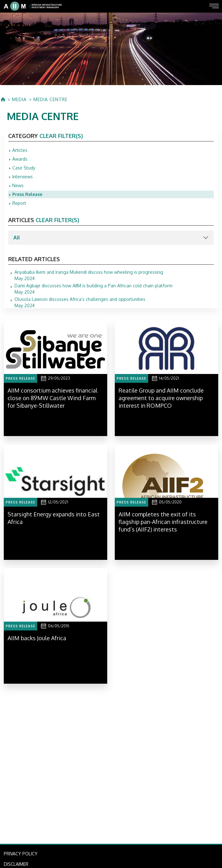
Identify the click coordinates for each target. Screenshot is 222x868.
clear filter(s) (61, 136)
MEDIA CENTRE (50, 100)
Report (19, 203)
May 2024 (89, 275)
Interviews (23, 177)
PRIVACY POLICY (21, 854)
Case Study (24, 168)
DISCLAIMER (16, 864)
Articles (20, 150)
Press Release (27, 194)
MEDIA (19, 100)
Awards (20, 159)
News (18, 185)
